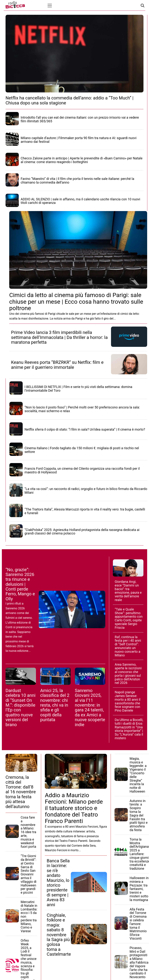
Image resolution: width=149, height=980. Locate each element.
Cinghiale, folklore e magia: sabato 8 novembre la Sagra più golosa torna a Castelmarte (59, 935)
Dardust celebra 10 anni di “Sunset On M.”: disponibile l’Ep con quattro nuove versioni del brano (20, 708)
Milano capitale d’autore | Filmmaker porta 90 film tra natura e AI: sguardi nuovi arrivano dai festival (79, 140)
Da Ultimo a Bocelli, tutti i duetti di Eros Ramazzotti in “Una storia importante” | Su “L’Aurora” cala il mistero (129, 729)
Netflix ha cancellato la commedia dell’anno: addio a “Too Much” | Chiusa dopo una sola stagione (70, 100)
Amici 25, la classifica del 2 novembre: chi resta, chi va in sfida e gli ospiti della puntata (55, 705)
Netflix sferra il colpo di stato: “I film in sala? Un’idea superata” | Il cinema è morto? (85, 429)
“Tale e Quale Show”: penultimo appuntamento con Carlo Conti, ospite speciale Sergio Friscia (129, 618)
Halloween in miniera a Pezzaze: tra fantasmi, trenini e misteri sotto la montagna (139, 889)
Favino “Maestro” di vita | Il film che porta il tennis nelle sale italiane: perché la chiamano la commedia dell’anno (77, 181)
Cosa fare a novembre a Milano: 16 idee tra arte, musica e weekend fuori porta (28, 832)
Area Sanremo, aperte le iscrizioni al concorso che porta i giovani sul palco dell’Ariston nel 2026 (128, 674)
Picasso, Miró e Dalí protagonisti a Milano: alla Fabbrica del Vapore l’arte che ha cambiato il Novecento (139, 962)
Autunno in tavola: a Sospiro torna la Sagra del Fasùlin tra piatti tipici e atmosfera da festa (139, 815)
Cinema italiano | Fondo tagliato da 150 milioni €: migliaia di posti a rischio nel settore (82, 450)
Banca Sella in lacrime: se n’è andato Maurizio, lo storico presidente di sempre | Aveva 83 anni (58, 883)
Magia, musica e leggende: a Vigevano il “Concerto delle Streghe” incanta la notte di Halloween (138, 775)
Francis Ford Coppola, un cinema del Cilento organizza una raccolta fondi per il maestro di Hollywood (82, 470)
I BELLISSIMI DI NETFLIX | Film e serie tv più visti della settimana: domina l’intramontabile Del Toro (78, 389)
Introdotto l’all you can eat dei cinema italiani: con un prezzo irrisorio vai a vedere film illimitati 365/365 (80, 119)
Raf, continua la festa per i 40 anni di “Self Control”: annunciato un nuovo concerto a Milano (128, 646)
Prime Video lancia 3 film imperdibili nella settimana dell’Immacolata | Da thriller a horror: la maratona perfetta (59, 337)
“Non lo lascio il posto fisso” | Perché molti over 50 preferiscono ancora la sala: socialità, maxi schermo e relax (82, 409)
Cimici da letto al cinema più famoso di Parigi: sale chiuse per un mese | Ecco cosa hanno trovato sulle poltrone (76, 301)
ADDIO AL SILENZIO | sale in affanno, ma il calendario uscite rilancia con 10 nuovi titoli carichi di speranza (80, 201)
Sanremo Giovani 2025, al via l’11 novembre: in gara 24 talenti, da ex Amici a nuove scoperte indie (90, 708)
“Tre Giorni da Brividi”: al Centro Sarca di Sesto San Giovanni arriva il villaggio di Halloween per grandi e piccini (29, 874)
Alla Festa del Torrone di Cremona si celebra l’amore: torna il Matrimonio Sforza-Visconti (138, 924)
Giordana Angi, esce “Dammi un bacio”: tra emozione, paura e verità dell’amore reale (128, 591)
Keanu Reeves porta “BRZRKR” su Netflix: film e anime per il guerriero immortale (57, 365)
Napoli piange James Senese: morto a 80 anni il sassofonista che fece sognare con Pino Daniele (128, 701)
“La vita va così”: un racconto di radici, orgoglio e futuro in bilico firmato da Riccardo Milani (86, 491)
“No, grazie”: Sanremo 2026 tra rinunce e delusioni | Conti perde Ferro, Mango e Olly (20, 584)
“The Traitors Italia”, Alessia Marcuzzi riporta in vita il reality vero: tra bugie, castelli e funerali (85, 511)
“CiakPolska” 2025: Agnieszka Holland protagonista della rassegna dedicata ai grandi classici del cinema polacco (82, 532)
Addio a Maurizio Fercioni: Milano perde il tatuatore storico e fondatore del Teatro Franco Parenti (74, 808)
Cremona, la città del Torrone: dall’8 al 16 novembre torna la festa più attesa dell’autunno (21, 792)
